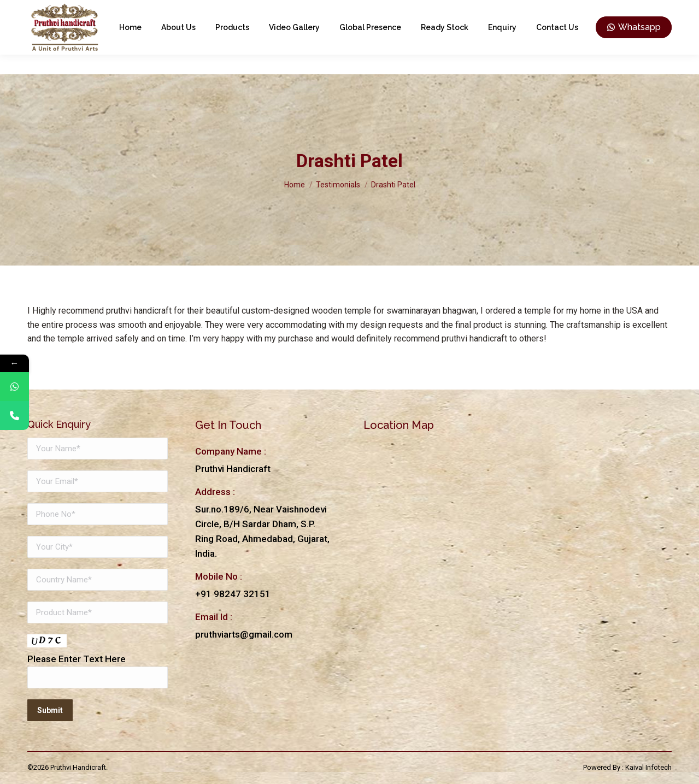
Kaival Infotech (648, 767)
